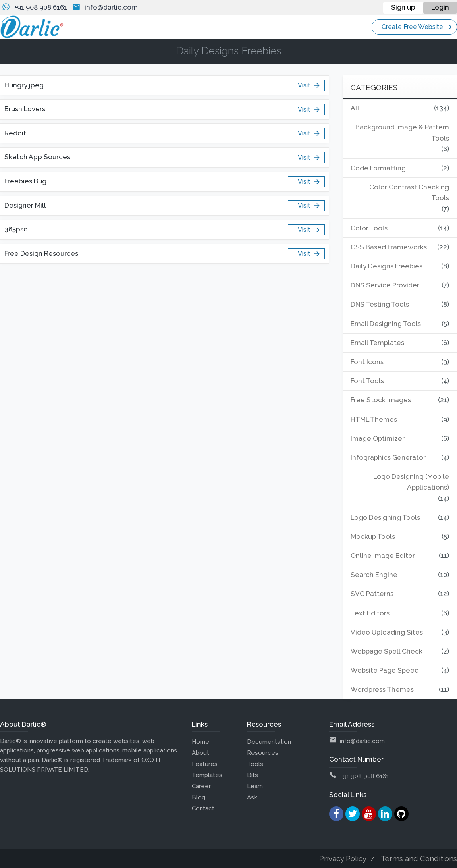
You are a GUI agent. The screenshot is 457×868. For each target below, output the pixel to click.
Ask (252, 797)
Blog (199, 797)
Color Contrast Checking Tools (409, 192)
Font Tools (367, 381)
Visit (309, 85)
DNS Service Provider (385, 285)
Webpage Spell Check (387, 651)
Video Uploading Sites (387, 632)
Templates (207, 775)
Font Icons (367, 362)
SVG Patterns (372, 594)
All (355, 108)
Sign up (403, 7)
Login (440, 7)
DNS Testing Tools (380, 304)
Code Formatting (378, 168)
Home (201, 742)
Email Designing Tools (386, 324)
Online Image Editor (383, 556)
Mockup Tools (373, 536)
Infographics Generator (388, 457)
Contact (203, 808)
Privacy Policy (343, 858)
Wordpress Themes (382, 689)
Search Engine (374, 575)
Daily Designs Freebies (387, 266)
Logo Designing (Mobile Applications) (411, 482)
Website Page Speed (385, 670)
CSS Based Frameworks (389, 247)
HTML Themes (374, 419)
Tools (255, 764)
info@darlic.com (111, 7)
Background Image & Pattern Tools (402, 132)
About (201, 753)
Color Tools (369, 228)
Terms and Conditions (419, 858)
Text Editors (370, 613)
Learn (255, 786)
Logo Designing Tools (385, 517)
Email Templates (378, 343)
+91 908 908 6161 (41, 7)
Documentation (269, 742)
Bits (253, 775)
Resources (263, 753)
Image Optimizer (378, 438)
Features (205, 764)
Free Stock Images (381, 400)
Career (201, 786)
